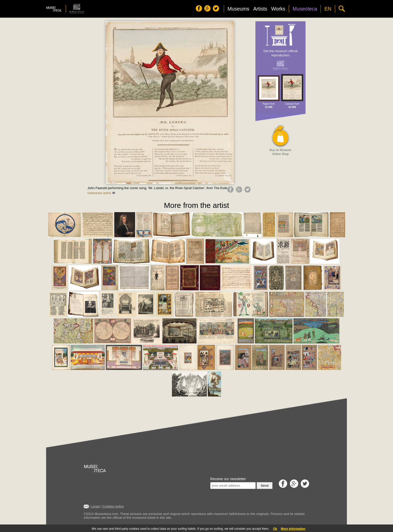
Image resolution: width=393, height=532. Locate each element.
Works (278, 9)
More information (293, 529)
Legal (96, 506)
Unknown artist (102, 193)
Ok (275, 529)
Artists (260, 9)
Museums (238, 9)
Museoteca (305, 9)
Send (265, 486)
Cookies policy (113, 506)
